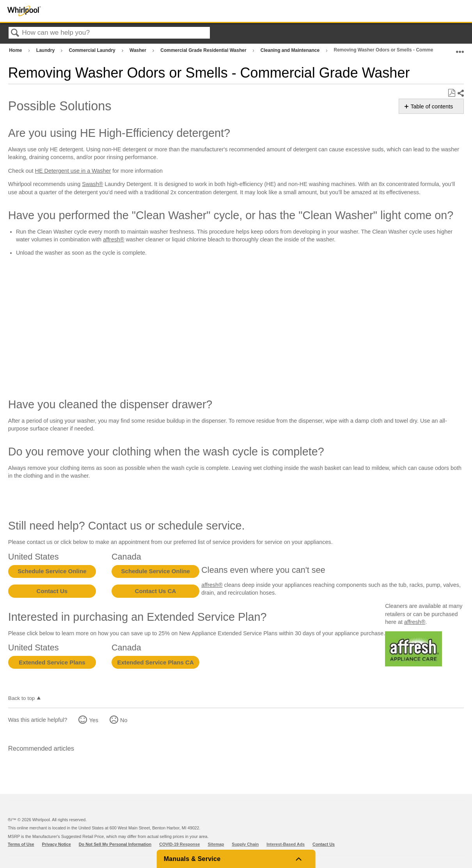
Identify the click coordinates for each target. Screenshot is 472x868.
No (124, 720)
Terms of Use (21, 844)
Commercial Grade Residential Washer (204, 50)
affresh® (114, 239)
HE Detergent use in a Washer (73, 171)
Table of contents (432, 106)
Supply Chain (245, 844)
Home (16, 50)
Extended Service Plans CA (155, 662)
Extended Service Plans (52, 662)
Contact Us (52, 591)
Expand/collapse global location (460, 49)
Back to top (21, 698)
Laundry (46, 50)
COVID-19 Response (179, 844)
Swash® (92, 184)
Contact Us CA (156, 591)
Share (460, 93)
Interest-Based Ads (286, 844)
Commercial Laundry (93, 50)
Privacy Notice (57, 844)
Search (15, 33)
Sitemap (216, 844)
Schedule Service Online (52, 571)
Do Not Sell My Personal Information (115, 844)
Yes (93, 720)
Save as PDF (452, 93)
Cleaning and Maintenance (291, 50)
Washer (138, 50)
